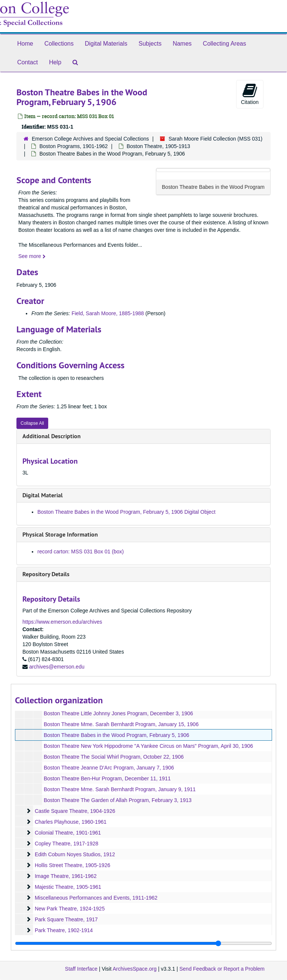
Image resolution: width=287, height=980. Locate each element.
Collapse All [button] (32, 423)
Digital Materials (106, 44)
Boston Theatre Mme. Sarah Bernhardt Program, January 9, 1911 (120, 789)
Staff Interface (81, 969)
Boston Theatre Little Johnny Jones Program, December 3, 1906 (118, 713)
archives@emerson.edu (57, 667)
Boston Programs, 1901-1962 (73, 146)
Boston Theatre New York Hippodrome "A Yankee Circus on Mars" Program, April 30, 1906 (148, 746)
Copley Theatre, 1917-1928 (67, 844)
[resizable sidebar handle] (143, 943)
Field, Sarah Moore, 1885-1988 (108, 313)
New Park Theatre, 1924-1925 (70, 909)
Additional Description (52, 436)
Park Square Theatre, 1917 (66, 919)
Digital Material (43, 495)
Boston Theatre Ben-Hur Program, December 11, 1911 (107, 778)
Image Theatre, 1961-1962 (66, 876)
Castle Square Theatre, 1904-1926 (75, 811)
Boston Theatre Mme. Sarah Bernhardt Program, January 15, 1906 (121, 724)
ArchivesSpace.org (135, 969)
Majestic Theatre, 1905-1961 (68, 887)
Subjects (150, 44)
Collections (59, 44)
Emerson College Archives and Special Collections (90, 139)
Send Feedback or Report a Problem (222, 969)
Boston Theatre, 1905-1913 (158, 146)
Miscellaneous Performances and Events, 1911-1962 (96, 898)
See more (32, 256)
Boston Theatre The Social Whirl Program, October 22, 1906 (114, 757)
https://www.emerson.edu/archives (62, 622)
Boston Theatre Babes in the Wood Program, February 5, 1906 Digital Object (126, 512)
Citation (250, 94)
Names (182, 44)
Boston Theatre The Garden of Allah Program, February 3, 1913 (118, 800)
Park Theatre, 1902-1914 (64, 930)
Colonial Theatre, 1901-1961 (68, 833)
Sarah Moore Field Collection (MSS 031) (215, 139)
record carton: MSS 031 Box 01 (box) (81, 552)
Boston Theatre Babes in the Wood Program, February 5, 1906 (116, 735)
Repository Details (46, 574)
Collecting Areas (225, 44)
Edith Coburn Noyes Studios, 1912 (75, 854)
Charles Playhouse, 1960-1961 (71, 822)
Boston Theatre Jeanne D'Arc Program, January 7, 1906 (109, 768)
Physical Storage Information (60, 534)
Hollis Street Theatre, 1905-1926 (72, 865)
